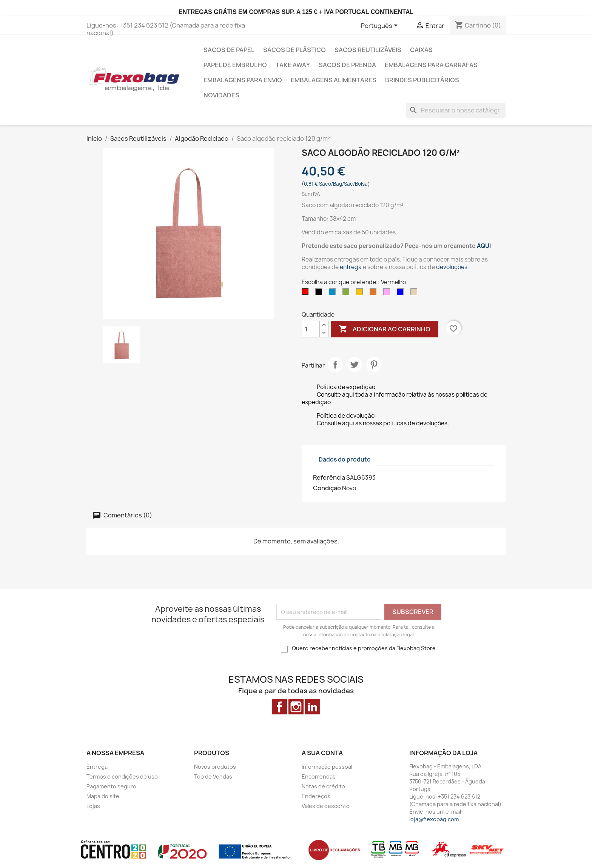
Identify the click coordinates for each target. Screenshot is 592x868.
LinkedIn (313, 707)
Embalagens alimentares (334, 80)
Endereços (316, 796)
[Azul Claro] (334, 294)
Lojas (93, 806)
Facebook (279, 707)
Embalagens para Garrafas (431, 65)
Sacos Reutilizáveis (368, 50)
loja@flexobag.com (434, 819)
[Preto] (320, 294)
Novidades (221, 95)
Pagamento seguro (111, 786)
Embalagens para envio (243, 80)
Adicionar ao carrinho (385, 329)
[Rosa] (388, 294)
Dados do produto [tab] (345, 459)
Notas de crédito (323, 786)
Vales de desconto (326, 806)
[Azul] (402, 294)
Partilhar (335, 365)
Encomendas (319, 776)
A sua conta (322, 753)
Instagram (296, 707)
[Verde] (347, 294)
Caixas (421, 50)
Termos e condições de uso (122, 776)
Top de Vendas (213, 776)
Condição (327, 488)
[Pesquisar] (456, 110)
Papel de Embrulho (235, 65)
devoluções (452, 267)
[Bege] (415, 294)
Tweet (355, 365)
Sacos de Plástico (294, 50)
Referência (329, 477)
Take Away (293, 65)
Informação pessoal (327, 767)
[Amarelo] (361, 294)
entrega (351, 267)
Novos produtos (215, 767)
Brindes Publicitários (422, 80)
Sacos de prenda (347, 65)
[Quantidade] (311, 329)
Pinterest (374, 365)
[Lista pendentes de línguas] (381, 26)
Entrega (97, 767)
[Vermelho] (307, 294)
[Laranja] (375, 294)
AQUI (484, 246)
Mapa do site (103, 796)
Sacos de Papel (229, 50)
